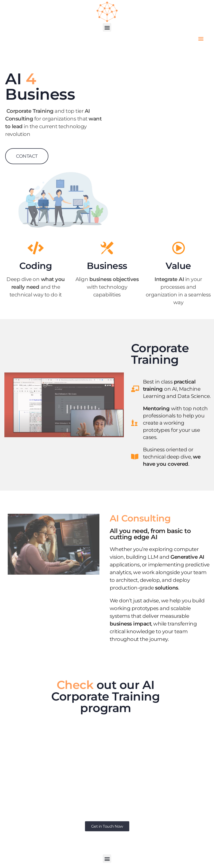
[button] (107, 27)
